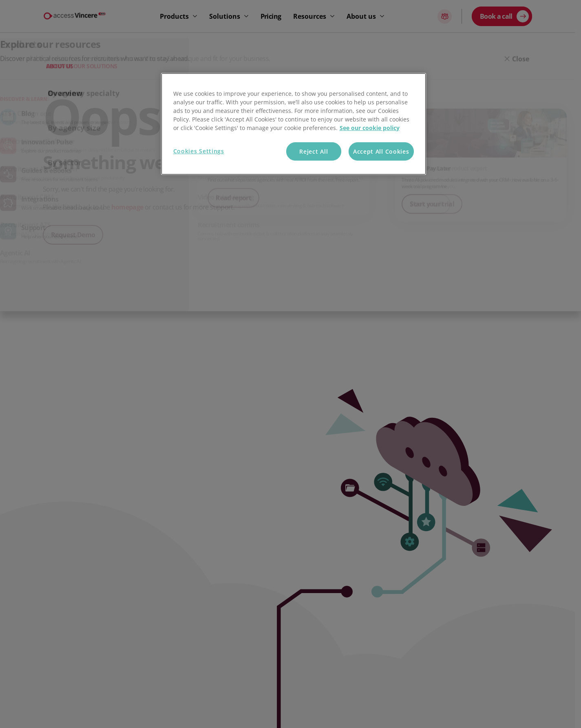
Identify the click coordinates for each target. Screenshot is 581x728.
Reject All (314, 151)
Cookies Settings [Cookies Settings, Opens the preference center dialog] (199, 151)
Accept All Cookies (381, 151)
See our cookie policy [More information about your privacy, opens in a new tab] (370, 128)
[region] (294, 124)
